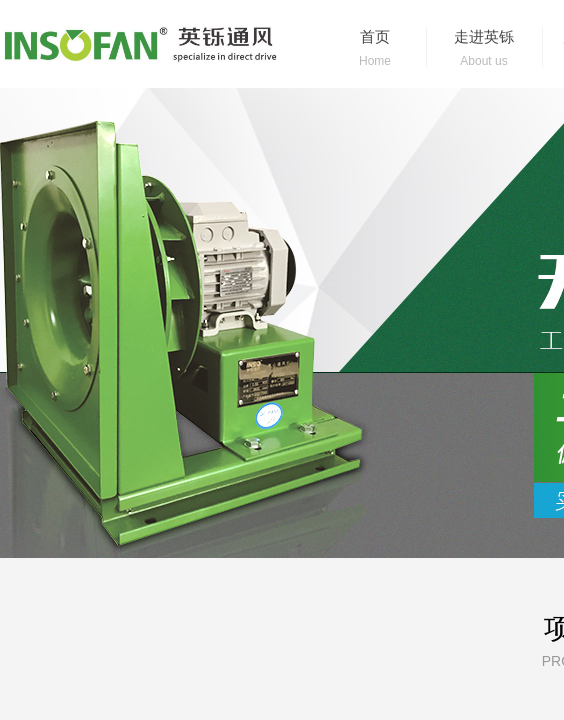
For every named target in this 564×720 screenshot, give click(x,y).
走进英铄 (484, 37)
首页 (375, 37)
